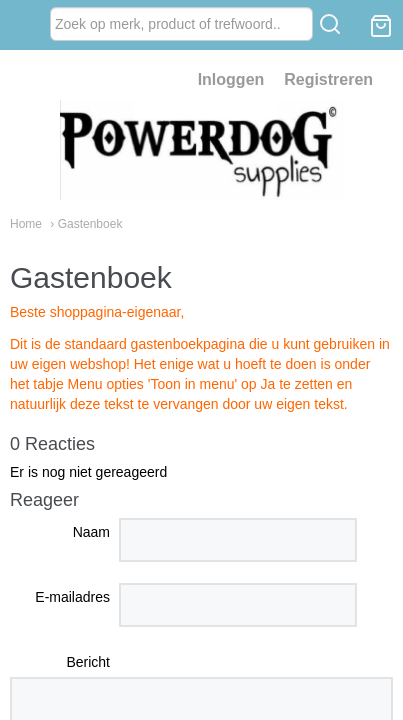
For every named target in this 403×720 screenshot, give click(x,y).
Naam (91, 532)
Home (26, 224)
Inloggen (231, 79)
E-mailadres (72, 597)
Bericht (88, 662)
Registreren (328, 79)
